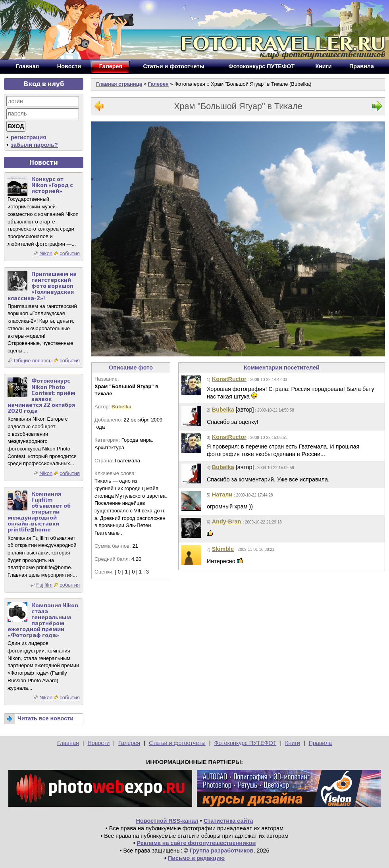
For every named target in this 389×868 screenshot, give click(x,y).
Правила (320, 743)
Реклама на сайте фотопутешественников (196, 843)
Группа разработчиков (222, 851)
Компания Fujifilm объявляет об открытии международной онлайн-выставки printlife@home (39, 512)
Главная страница (119, 84)
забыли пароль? (34, 145)
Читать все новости (45, 718)
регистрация (29, 137)
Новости (98, 743)
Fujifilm (44, 585)
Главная (68, 743)
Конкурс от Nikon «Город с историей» (52, 185)
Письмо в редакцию (196, 858)
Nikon (46, 253)
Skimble (223, 549)
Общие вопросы (33, 361)
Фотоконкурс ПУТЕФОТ (246, 743)
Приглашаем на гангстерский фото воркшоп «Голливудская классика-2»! (42, 286)
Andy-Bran (227, 522)
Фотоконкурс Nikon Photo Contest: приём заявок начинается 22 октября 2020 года (41, 396)
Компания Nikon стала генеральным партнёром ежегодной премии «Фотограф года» (43, 620)
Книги (293, 743)
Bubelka (121, 407)
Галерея (158, 84)
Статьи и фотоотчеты (177, 743)
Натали (222, 495)
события (70, 253)
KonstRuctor (229, 379)
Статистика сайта (228, 821)
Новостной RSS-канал (167, 821)
